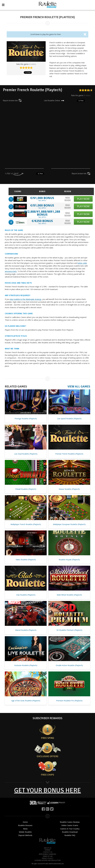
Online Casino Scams (70, 825)
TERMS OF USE (48, 856)
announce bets (11, 271)
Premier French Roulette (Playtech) (69, 454)
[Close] (85, 34)
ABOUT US (47, 848)
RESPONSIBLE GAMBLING (48, 854)
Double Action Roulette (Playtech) (69, 665)
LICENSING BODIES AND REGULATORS (48, 860)
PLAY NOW (83, 199)
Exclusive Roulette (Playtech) (26, 665)
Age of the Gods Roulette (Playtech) (26, 701)
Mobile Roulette (25, 832)
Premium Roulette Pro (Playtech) (69, 701)
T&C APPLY (42, 200)
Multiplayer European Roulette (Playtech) (69, 524)
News (25, 829)
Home (25, 822)
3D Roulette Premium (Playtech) (69, 630)
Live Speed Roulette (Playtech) (69, 419)
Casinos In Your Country (70, 829)
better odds (82, 263)
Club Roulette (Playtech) (26, 595)
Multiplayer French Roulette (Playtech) (26, 524)
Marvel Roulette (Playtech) (26, 630)
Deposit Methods (25, 835)
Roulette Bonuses (25, 825)
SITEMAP (48, 850)
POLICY (62, 802)
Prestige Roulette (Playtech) (26, 419)
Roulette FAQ (70, 835)
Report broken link (12, 101)
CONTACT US (48, 852)
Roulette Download (70, 832)
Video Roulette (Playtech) (26, 560)
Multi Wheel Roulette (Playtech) (69, 595)
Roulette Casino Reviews (70, 822)
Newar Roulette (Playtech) (69, 489)
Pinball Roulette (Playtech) (26, 489)
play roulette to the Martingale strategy (26, 299)
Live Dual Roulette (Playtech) (26, 454)
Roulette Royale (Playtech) (69, 560)
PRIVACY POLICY (48, 858)
